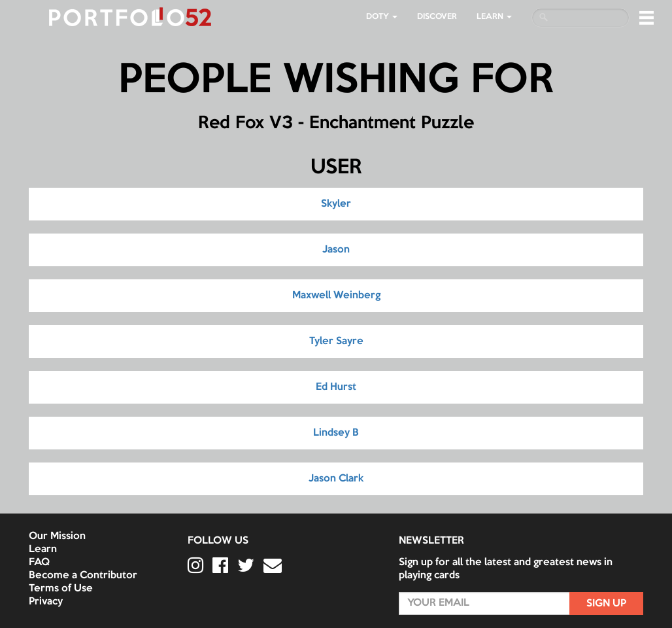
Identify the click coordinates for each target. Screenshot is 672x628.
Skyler (336, 204)
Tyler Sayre (336, 341)
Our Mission (57, 536)
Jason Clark (336, 479)
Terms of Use (61, 589)
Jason (336, 250)
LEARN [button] (494, 17)
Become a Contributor (83, 576)
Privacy (46, 602)
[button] (647, 18)
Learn (43, 549)
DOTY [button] (382, 17)
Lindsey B (336, 433)
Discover (437, 17)
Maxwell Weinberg (336, 296)
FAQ (39, 563)
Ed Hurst (336, 387)
